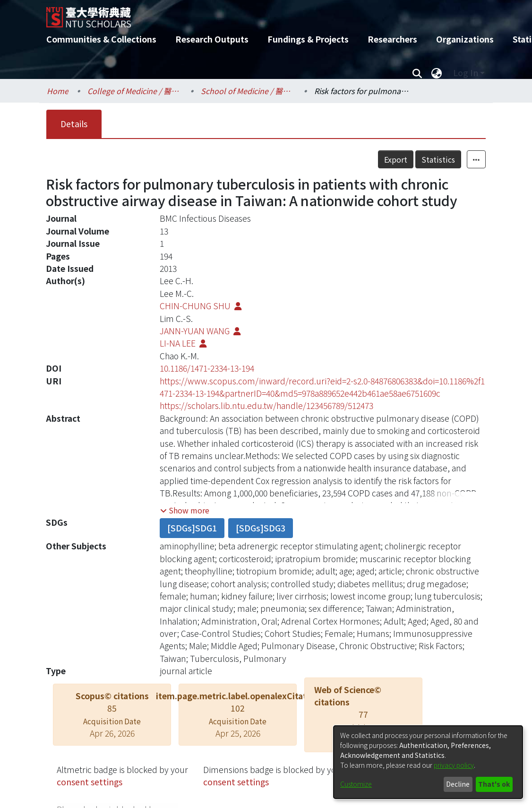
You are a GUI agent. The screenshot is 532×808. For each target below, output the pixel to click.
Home (58, 91)
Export (396, 159)
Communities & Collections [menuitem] (101, 39)
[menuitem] (437, 73)
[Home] (258, 14)
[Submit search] (417, 73)
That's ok (494, 784)
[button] (185, 510)
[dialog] (428, 762)
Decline (458, 784)
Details (74, 124)
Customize (356, 784)
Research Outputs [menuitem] (212, 39)
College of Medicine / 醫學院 (135, 91)
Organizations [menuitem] (465, 39)
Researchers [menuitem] (392, 39)
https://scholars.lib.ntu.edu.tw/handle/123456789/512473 (266, 405)
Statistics (438, 159)
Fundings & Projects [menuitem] (308, 39)
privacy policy (454, 765)
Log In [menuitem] (466, 73)
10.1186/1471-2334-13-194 (207, 368)
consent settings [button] (90, 782)
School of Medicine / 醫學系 (248, 91)
